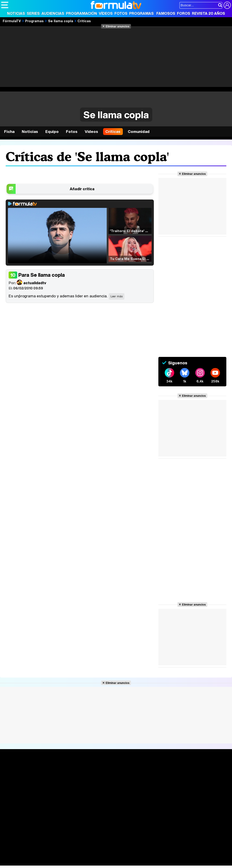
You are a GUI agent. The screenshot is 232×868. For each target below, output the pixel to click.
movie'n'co (118, 850)
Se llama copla (61, 21)
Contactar (173, 824)
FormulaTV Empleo (48, 850)
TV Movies (57, 786)
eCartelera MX (96, 850)
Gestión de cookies (129, 824)
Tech (60, 862)
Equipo (52, 131)
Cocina (105, 856)
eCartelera (73, 850)
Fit (115, 856)
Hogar (124, 856)
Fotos (121, 13)
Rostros (192, 771)
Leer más (117, 296)
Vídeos (106, 13)
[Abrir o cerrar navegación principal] (5, 5)
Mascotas (150, 856)
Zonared (115, 862)
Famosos (166, 13)
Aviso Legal (37, 824)
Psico (136, 856)
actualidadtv (27, 282)
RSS (186, 824)
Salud (93, 856)
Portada (12, 771)
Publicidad (155, 824)
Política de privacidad (64, 824)
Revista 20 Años (208, 13)
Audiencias (53, 13)
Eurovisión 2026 (152, 784)
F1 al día (73, 862)
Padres (81, 856)
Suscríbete (195, 787)
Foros (184, 13)
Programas (141, 13)
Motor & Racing (94, 862)
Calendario (58, 776)
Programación (81, 13)
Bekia (30, 856)
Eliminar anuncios (117, 26)
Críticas (84, 21)
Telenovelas (151, 792)
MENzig (31, 862)
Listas (54, 781)
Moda (41, 856)
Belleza (54, 856)
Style (43, 862)
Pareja (68, 856)
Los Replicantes (37, 844)
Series (33, 13)
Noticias (16, 13)
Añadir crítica (82, 189)
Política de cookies (97, 824)
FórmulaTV (12, 21)
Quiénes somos (14, 824)
